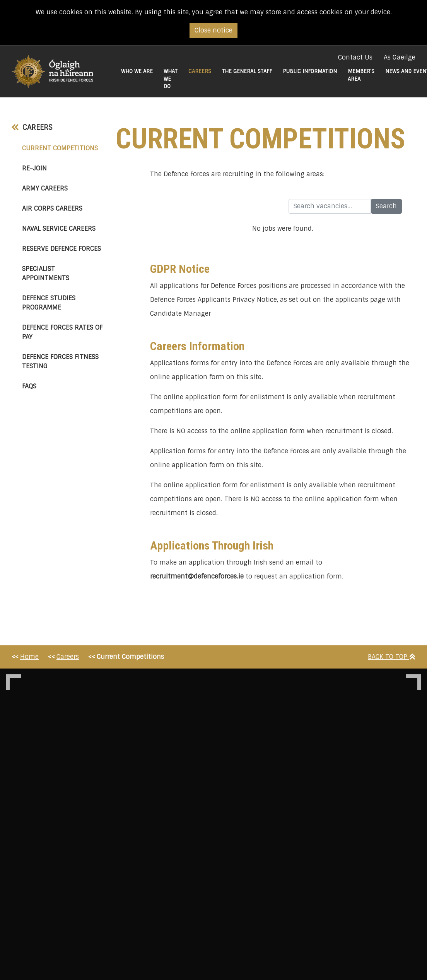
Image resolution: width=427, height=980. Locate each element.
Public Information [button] (310, 71)
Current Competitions (63, 148)
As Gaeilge (400, 57)
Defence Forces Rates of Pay (62, 332)
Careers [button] (202, 71)
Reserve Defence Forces (61, 249)
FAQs (29, 386)
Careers (32, 128)
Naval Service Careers (59, 229)
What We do (171, 79)
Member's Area (361, 75)
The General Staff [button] (247, 71)
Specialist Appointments (46, 273)
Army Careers (45, 188)
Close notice (213, 30)
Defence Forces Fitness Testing (60, 362)
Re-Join (34, 168)
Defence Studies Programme (49, 303)
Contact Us (355, 57)
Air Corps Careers (52, 208)
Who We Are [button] (137, 71)
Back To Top (392, 657)
